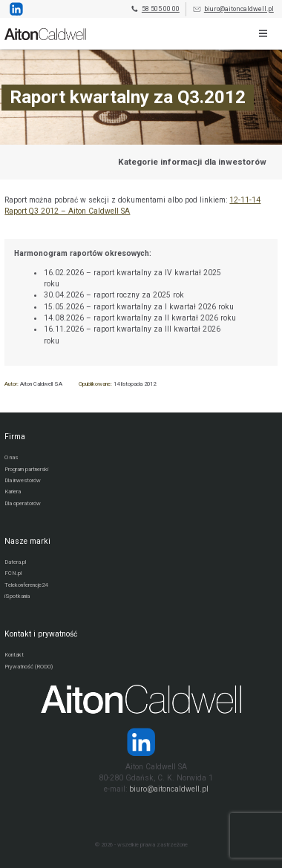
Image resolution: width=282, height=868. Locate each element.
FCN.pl (13, 573)
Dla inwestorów (23, 480)
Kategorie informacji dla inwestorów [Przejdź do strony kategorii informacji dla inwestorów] (192, 162)
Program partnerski (26, 469)
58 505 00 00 (155, 9)
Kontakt (14, 655)
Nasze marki (27, 541)
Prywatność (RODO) (29, 667)
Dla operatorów (23, 503)
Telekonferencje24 (26, 585)
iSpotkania (17, 596)
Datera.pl (15, 562)
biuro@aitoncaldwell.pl (233, 9)
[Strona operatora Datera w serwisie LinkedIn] (141, 742)
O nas (11, 457)
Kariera (13, 491)
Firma (15, 437)
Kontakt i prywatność (41, 634)
